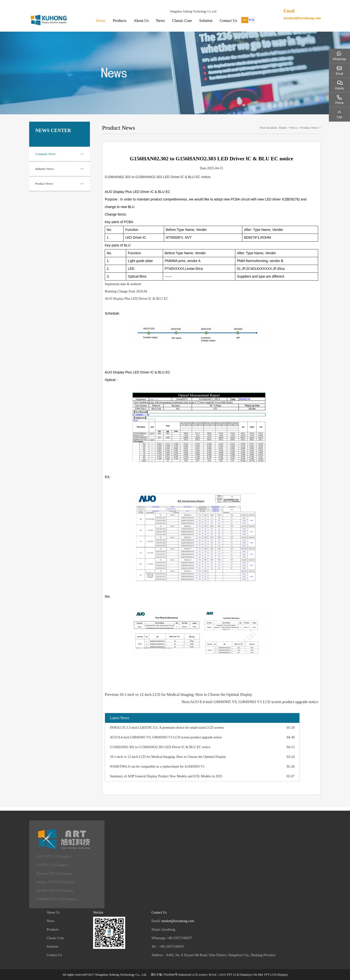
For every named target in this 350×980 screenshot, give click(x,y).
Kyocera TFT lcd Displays (54, 874)
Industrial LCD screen (193, 975)
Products (120, 21)
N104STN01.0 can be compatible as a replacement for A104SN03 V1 (157, 767)
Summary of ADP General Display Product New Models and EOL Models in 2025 (166, 776)
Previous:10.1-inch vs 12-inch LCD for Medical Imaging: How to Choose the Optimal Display (179, 694)
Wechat (98, 912)
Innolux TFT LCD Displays (55, 882)
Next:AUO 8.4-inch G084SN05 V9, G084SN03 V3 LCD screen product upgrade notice (250, 702)
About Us (141, 21)
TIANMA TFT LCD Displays (57, 899)
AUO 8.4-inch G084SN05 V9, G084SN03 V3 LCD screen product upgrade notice (166, 737)
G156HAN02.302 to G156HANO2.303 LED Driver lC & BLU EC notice (160, 747)
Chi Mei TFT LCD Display (55, 891)
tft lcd (213, 975)
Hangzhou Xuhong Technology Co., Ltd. (121, 975)
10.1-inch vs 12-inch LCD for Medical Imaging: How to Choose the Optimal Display (168, 757)
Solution (206, 21)
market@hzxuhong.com (302, 18)
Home (101, 21)
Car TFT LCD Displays (52, 865)
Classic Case (182, 21)
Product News (60, 184)
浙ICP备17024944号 (164, 975)
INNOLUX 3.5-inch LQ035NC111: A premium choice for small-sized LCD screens (167, 728)
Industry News (60, 169)
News (160, 21)
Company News (60, 154)
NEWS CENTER (53, 130)
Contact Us (228, 21)
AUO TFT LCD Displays (54, 857)
